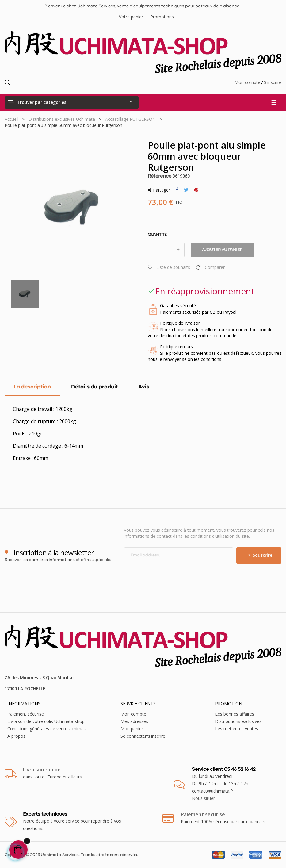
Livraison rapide (42, 770)
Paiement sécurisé (26, 714)
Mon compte (247, 82)
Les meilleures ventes (237, 729)
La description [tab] (32, 387)
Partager (177, 190)
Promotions (162, 17)
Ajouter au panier (222, 250)
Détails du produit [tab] (95, 387)
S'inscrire (273, 82)
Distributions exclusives (238, 721)
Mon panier (132, 729)
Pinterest (196, 190)
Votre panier (131, 17)
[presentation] (175, 575)
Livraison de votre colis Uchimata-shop (46, 721)
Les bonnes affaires (235, 714)
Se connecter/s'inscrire (143, 736)
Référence (160, 176)
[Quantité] (166, 250)
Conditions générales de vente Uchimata (48, 729)
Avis (144, 387)
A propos (16, 736)
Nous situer (203, 798)
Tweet (186, 190)
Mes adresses (134, 721)
